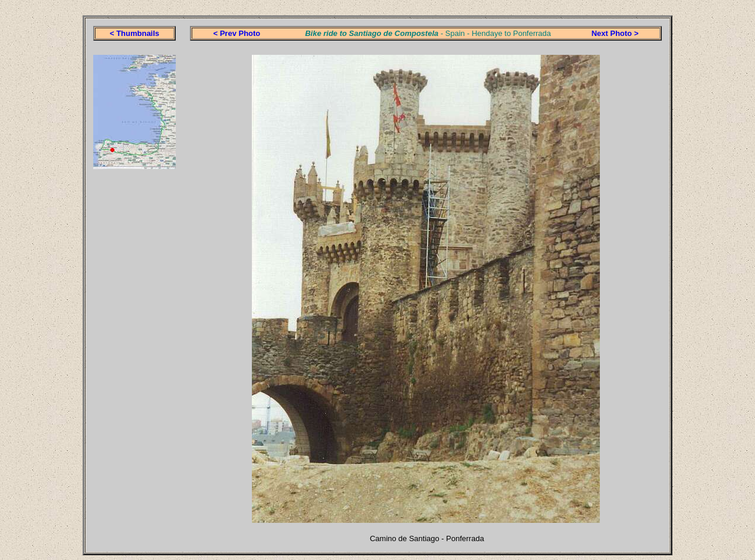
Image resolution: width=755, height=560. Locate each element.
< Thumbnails (134, 33)
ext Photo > (618, 33)
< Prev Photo (237, 33)
